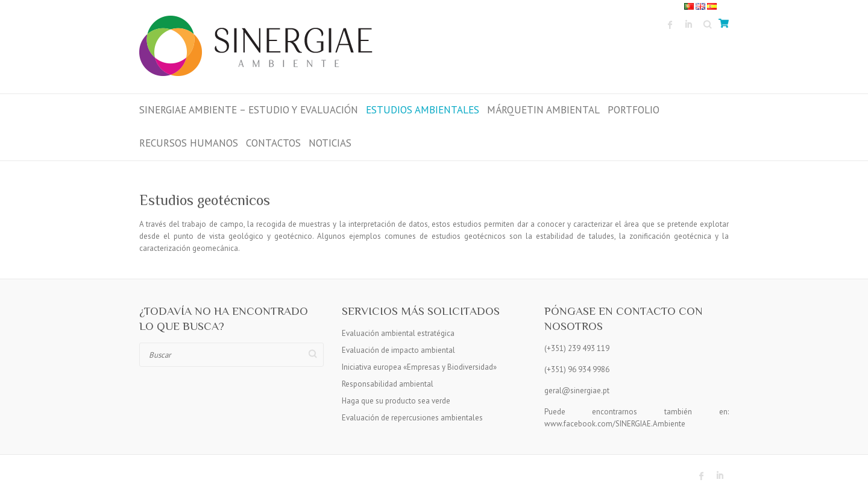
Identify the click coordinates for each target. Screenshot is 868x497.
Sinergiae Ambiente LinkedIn (688, 25)
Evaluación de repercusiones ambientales (412, 418)
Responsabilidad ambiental (388, 384)
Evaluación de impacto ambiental (398, 350)
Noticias (330, 143)
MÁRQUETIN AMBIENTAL (543, 110)
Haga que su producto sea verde (396, 401)
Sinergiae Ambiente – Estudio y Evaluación (249, 110)
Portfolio (634, 110)
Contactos (273, 143)
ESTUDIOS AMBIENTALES (423, 110)
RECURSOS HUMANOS (189, 143)
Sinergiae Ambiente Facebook (670, 25)
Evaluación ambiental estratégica (398, 333)
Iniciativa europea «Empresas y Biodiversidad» (419, 367)
